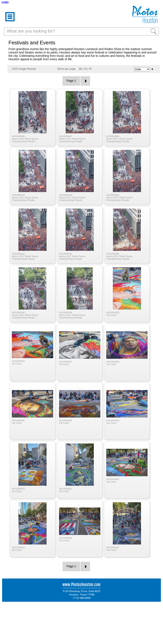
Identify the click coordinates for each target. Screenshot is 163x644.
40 (90, 69)
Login (5, 2)
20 (85, 69)
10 (80, 69)
